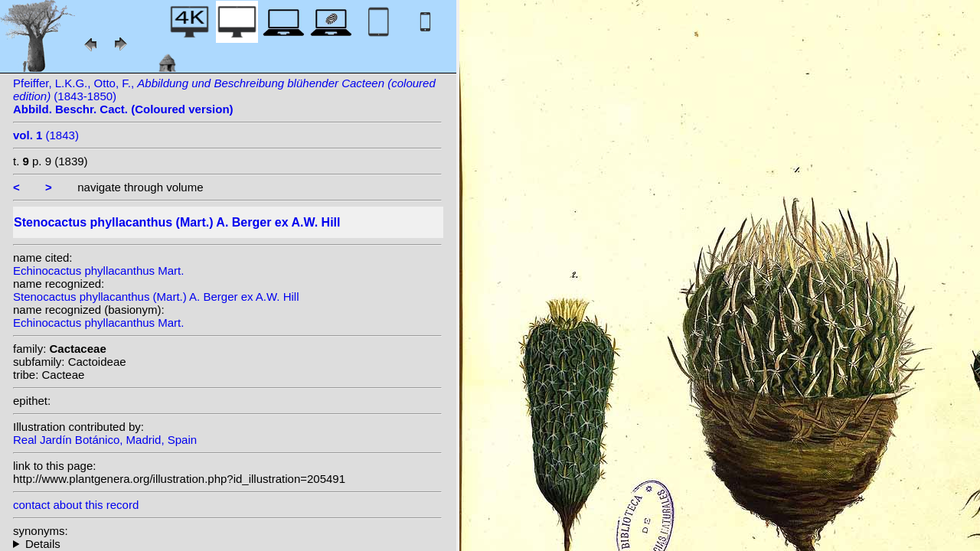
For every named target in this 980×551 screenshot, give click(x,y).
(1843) (46, 135)
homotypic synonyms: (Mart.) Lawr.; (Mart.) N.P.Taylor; (227, 544)
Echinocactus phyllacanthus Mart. (98, 271)
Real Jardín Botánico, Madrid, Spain (105, 440)
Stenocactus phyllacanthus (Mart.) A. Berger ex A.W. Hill (156, 297)
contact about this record (76, 505)
